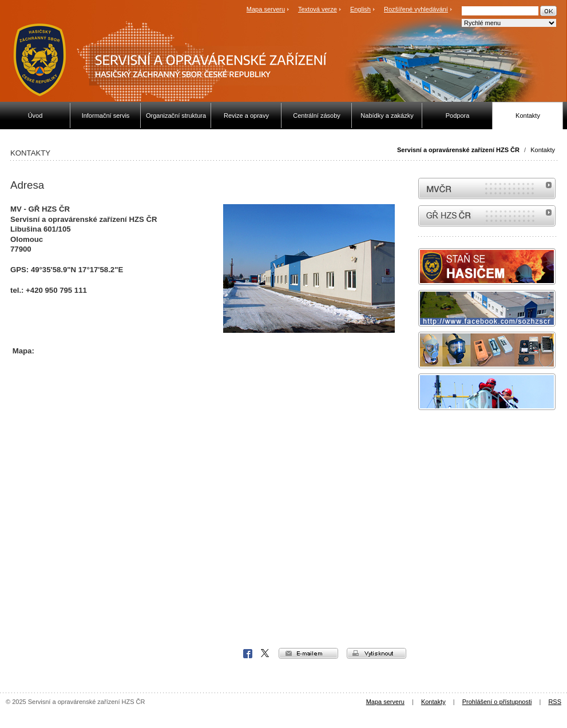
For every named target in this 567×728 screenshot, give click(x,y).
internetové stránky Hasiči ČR (487, 216)
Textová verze (318, 9)
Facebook (248, 654)
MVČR (487, 188)
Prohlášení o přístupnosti (497, 702)
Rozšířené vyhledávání (416, 9)
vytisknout (376, 653)
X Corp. (265, 654)
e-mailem (308, 653)
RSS (555, 702)
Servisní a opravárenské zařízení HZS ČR (458, 150)
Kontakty (543, 150)
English (360, 9)
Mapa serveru (266, 9)
